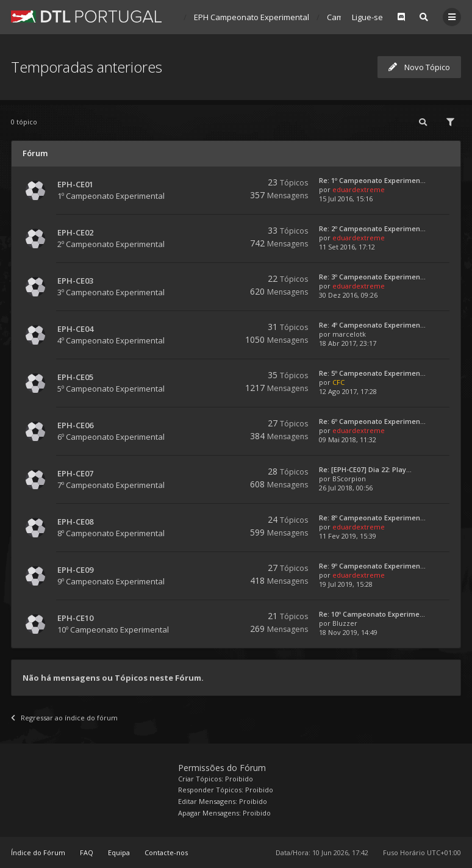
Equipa (119, 852)
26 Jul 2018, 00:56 (346, 488)
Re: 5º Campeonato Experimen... (372, 373)
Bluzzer (345, 623)
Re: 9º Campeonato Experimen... (372, 566)
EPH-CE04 (75, 329)
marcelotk (349, 334)
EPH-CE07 (75, 473)
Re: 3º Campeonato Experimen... (372, 277)
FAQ (87, 852)
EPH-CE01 (75, 184)
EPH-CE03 (75, 281)
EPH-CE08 (75, 522)
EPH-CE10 (75, 618)
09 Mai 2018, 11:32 (348, 439)
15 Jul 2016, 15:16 (346, 199)
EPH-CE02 (75, 232)
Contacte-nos (166, 852)
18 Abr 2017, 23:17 (348, 343)
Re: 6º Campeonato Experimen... (372, 421)
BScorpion (349, 479)
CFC (338, 382)
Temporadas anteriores (87, 67)
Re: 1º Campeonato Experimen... (372, 180)
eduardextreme (359, 189)
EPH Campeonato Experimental (252, 17)
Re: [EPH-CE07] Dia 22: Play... (365, 469)
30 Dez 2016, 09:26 (348, 295)
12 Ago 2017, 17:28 (348, 391)
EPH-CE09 (75, 570)
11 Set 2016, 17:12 (347, 247)
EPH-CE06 (75, 425)
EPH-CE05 (75, 377)
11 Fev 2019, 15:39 (348, 536)
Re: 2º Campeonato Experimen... (372, 228)
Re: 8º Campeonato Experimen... (372, 518)
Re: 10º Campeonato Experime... (372, 614)
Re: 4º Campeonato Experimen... (372, 325)
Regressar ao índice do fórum (64, 718)
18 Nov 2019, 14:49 (348, 632)
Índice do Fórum (38, 852)
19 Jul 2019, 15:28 (346, 584)
